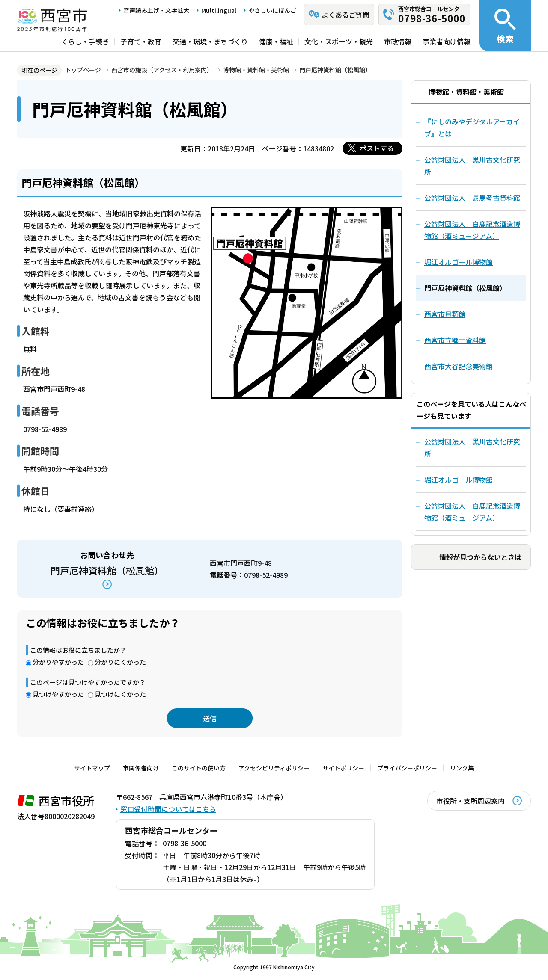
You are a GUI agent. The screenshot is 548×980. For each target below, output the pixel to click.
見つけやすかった (58, 694)
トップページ (83, 70)
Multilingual (219, 10)
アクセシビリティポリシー (274, 768)
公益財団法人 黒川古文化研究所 (472, 447)
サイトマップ (92, 768)
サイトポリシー (343, 768)
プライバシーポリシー (407, 768)
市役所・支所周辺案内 (471, 801)
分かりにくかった (120, 662)
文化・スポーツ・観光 (339, 41)
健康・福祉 (276, 41)
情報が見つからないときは (480, 557)
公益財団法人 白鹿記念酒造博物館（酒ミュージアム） (472, 512)
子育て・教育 (141, 41)
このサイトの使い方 (199, 768)
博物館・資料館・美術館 (256, 70)
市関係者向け (141, 768)
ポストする (377, 148)
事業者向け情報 (447, 41)
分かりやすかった (58, 662)
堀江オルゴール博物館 (459, 480)
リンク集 (462, 768)
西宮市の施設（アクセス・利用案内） (162, 70)
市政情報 (398, 41)
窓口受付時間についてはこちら (168, 809)
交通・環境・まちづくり (210, 41)
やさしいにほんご (272, 10)
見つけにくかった (120, 694)
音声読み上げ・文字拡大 (156, 10)
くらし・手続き (85, 41)
